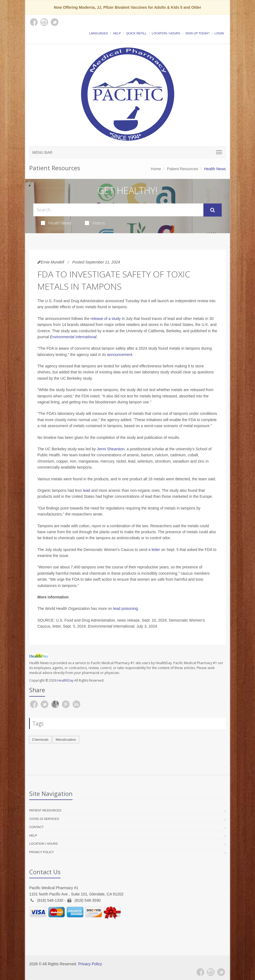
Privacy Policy (42, 852)
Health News (56, 223)
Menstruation (66, 740)
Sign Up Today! (197, 33)
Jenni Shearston (111, 449)
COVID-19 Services (44, 819)
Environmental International (73, 337)
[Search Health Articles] (118, 210)
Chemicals (40, 740)
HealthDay (65, 680)
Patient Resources (183, 169)
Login (219, 33)
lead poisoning (126, 609)
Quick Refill (136, 33)
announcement (120, 355)
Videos (95, 223)
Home (156, 169)
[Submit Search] (213, 210)
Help (117, 33)
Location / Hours (166, 33)
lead (87, 490)
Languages (99, 33)
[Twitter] (221, 972)
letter (156, 550)
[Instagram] (211, 972)
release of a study (106, 319)
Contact (36, 827)
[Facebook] (200, 972)
